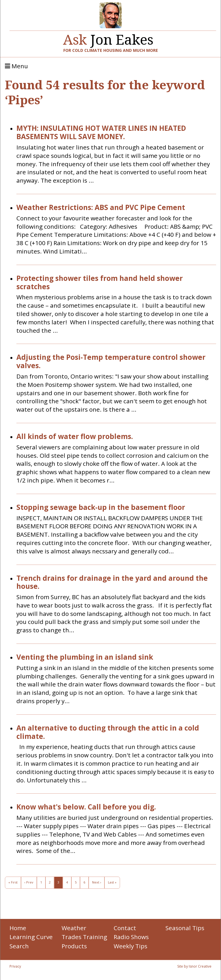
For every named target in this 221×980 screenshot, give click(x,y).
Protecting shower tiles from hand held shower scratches (100, 283)
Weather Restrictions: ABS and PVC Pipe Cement (101, 208)
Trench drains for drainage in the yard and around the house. (112, 582)
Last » (112, 882)
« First (13, 882)
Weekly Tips (130, 946)
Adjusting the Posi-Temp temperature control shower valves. (111, 362)
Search (19, 946)
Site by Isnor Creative (194, 966)
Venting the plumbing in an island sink (85, 657)
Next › (97, 882)
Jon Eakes (108, 37)
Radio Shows (131, 937)
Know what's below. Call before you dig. (86, 807)
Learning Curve (31, 937)
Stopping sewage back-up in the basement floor (101, 507)
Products (74, 946)
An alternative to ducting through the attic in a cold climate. (108, 732)
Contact (125, 928)
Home (18, 928)
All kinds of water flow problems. (75, 437)
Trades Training (84, 937)
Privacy (15, 966)
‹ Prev (29, 882)
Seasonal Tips (185, 928)
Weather (74, 928)
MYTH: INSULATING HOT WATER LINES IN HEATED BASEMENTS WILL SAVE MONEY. (101, 133)
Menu (16, 66)
